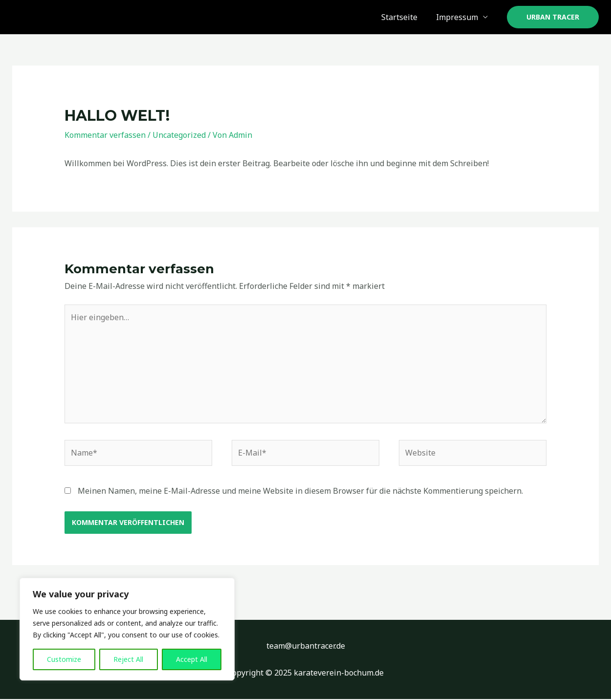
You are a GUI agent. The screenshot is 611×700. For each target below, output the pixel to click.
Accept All (192, 659)
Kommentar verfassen (105, 135)
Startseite (404, 17)
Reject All (128, 659)
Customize (64, 659)
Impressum (458, 17)
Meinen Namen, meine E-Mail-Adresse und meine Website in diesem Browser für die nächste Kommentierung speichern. (300, 491)
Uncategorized (179, 135)
